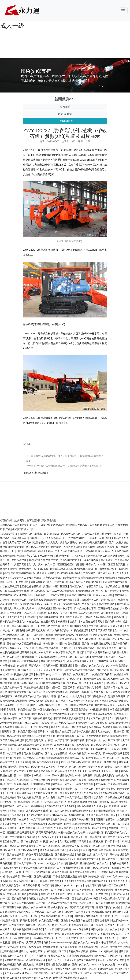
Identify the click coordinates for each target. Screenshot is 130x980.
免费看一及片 (119, 652)
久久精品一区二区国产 (68, 701)
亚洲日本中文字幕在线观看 (51, 683)
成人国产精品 (55, 824)
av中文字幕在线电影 (64, 652)
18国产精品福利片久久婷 (56, 885)
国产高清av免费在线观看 (42, 600)
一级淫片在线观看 (70, 604)
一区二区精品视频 (39, 727)
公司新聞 (65, 107)
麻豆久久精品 (8, 846)
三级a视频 (37, 938)
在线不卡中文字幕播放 (70, 797)
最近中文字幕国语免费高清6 (20, 837)
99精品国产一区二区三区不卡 (99, 573)
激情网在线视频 (117, 696)
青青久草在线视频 (79, 951)
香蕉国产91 (8, 696)
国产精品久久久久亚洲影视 (92, 723)
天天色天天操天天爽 (21, 542)
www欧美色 (46, 556)
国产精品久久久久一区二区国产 (104, 740)
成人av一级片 (36, 859)
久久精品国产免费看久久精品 (106, 674)
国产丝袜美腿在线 (49, 617)
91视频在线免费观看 (23, 674)
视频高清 (7, 731)
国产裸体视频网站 (19, 767)
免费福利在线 (84, 855)
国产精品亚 (121, 714)
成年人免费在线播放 (58, 630)
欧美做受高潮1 (60, 872)
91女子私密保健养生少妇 (69, 551)
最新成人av (35, 665)
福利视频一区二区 (57, 951)
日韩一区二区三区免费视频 (25, 749)
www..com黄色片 (48, 863)
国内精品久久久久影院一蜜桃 (57, 894)
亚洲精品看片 (84, 635)
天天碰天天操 (65, 600)
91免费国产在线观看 (82, 920)
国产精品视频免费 (28, 850)
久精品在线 (65, 674)
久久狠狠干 (111, 938)
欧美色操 (85, 850)
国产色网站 (100, 956)
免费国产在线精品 (14, 960)
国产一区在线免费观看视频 (46, 626)
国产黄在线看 (64, 929)
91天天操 (67, 916)
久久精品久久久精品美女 (77, 912)
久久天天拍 (25, 718)
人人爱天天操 (19, 564)
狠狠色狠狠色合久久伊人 (90, 806)
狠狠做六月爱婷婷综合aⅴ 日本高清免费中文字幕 (72, 859)
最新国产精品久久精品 (109, 907)
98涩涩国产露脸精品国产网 (75, 762)
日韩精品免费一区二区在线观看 (109, 885)
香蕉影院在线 (17, 811)
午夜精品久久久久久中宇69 (32, 907)
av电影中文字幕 (9, 718)
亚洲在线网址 (12, 841)
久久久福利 (63, 837)
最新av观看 (71, 578)
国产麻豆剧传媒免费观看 (45, 780)
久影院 (73, 714)
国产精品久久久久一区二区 (112, 648)
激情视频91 (8, 872)
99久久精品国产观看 (97, 868)
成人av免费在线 (78, 753)
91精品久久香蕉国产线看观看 (72, 749)
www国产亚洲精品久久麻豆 (15, 723)
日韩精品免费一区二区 (84, 969)
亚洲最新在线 (70, 789)
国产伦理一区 (43, 903)
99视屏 (116, 934)
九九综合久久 (105, 731)
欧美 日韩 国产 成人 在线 (111, 960)
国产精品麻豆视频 (70, 644)
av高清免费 (123, 705)
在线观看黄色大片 (36, 630)
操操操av (105, 802)
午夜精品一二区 (18, 600)
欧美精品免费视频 (72, 934)
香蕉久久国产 (56, 740)
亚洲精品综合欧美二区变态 (24, 881)
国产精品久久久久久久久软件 (74, 657)
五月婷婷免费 (120, 644)
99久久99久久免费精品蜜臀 (77, 881)
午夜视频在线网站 (101, 644)
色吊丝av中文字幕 (41, 652)
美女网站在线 (118, 661)
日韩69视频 (58, 775)
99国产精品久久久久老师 (72, 833)
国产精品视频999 (65, 635)
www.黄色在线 (81, 929)
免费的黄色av (52, 709)
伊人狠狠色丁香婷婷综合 (14, 727)
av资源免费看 (51, 947)
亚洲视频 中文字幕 (73, 868)
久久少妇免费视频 (53, 692)
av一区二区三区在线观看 (112, 564)
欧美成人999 (57, 569)
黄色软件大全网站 (120, 947)
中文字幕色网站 (98, 626)
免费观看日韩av (101, 912)
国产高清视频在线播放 (115, 736)
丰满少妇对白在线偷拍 (53, 661)
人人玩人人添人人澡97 (22, 608)
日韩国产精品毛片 (106, 819)
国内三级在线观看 (24, 683)
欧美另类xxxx (24, 793)
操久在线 (63, 696)
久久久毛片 (50, 797)
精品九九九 (10, 850)
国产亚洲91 (92, 758)
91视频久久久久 (49, 841)
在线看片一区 (8, 551)
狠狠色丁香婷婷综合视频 (116, 727)
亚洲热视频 (89, 547)
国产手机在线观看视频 (77, 824)
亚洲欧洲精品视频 (32, 586)
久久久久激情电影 (106, 903)
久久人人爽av (36, 564)
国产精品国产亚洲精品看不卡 (29, 731)
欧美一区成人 (51, 604)
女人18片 (123, 942)
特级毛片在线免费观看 (75, 727)
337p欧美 (101, 784)
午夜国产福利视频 (51, 916)
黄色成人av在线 (87, 714)
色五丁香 (63, 705)
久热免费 (110, 964)
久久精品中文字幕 (118, 784)
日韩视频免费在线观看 (86, 916)
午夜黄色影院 (90, 604)
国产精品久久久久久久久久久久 (92, 665)
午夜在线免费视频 (80, 745)
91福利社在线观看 (10, 877)
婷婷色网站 (37, 806)
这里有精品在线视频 (13, 951)
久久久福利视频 (99, 749)
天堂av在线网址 (114, 767)
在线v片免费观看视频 (96, 542)
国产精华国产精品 (75, 740)
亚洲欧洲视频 (102, 920)
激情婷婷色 (107, 780)
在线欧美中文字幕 (102, 850)
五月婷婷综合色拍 (108, 608)
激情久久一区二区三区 (38, 925)
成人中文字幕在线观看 (27, 771)
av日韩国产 (7, 890)
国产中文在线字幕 (14, 639)
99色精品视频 (106, 969)
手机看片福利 (9, 709)
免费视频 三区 (109, 600)
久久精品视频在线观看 (113, 793)
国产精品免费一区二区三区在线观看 (27, 613)
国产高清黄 (107, 560)
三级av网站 (18, 942)
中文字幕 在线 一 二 (47, 674)
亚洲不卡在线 (41, 679)
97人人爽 (29, 648)
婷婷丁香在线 (39, 789)
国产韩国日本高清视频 (75, 626)
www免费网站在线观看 (65, 903)
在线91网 (34, 894)
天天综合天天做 (46, 837)
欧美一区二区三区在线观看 (67, 925)
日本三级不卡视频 (94, 925)
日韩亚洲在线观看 (20, 938)
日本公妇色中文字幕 (86, 608)
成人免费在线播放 (24, 595)
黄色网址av (95, 727)
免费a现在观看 (27, 828)
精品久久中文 (100, 828)
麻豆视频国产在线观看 (17, 819)
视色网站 (116, 920)
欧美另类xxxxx (20, 538)
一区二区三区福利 (29, 916)
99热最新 (63, 622)
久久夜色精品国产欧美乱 (73, 841)
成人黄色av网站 (46, 573)
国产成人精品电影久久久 (69, 793)
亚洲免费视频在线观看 (83, 648)
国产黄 (86, 644)
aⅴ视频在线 (113, 806)
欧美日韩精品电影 (106, 789)
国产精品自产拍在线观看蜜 (43, 560)
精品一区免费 (96, 767)
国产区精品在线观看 (91, 938)
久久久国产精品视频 (23, 903)
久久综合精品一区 (56, 538)
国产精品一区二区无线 (17, 806)
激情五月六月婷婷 (103, 595)
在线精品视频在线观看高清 (15, 652)
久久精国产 (31, 617)
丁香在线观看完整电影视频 (114, 872)
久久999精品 (38, 591)
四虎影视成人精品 (104, 775)
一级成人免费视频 (84, 784)
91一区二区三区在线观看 (15, 582)
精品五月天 (93, 586)
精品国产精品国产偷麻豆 (21, 736)
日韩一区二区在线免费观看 (37, 877)
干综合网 (89, 551)
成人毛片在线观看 (89, 613)
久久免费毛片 (113, 591)
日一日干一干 (113, 841)
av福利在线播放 (84, 775)
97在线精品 (104, 934)
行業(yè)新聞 (65, 114)
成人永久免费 (105, 714)
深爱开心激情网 (32, 885)
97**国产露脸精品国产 (29, 846)
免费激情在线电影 (39, 898)
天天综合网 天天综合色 (117, 578)
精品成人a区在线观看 (21, 745)
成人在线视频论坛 (110, 586)
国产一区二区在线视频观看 (41, 639)
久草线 (70, 775)
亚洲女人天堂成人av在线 (34, 868)
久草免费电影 (81, 674)
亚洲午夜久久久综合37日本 (104, 771)
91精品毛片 (18, 630)
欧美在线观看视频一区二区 (94, 947)
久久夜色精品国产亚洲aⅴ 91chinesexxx (46, 815)
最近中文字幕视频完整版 (84, 872)
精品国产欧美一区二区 (82, 819)
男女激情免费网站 (34, 753)
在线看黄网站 (49, 622)
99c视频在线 (61, 745)
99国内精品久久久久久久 (104, 929)
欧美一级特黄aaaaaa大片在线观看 (76, 670)
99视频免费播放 (99, 709)
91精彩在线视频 (41, 723)
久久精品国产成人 (64, 828)
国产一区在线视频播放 (44, 705)
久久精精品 (122, 547)
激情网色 (117, 912)
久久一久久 (121, 630)
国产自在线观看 (16, 855)
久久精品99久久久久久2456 (60, 806)
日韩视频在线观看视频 (91, 578)
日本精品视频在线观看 (81, 705)
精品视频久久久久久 (72, 534)
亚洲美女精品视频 (103, 635)
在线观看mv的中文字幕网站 (69, 556)
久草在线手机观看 (10, 586)
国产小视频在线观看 (18, 784)
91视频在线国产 (77, 538)
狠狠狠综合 (112, 683)
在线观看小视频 (87, 960)
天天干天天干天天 (46, 833)
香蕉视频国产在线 (25, 696)
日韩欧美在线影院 (27, 551)
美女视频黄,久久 (117, 745)
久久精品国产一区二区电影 (54, 920)
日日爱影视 (60, 802)
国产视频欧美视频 (65, 855)
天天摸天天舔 (48, 670)
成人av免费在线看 (19, 591)
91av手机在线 (8, 665)
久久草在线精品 (52, 846)
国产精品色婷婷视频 (18, 626)
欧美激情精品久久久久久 (71, 736)
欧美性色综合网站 (36, 740)
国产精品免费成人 (53, 578)
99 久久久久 (48, 749)
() (27, 444)
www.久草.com (115, 877)
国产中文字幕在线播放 (23, 573)
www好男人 (95, 753)
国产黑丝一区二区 (62, 784)
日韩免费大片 (108, 859)
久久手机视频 (44, 608)
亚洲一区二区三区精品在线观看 (33, 872)
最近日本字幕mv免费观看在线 (94, 652)
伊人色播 (74, 850)
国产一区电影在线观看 (34, 824)
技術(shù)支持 (65, 121)
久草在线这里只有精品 (95, 701)
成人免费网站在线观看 (77, 692)
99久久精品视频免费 (26, 890)
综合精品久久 (46, 890)
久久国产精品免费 (43, 793)
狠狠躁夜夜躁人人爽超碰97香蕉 (84, 582)
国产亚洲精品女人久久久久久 (16, 635)
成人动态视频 (111, 679)
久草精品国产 (99, 745)
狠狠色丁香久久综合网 (89, 687)
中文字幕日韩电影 (17, 894)
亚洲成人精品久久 (58, 907)
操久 (7, 573)
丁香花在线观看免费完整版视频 (70, 877)
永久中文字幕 (101, 855)
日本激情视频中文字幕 (113, 898)
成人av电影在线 (88, 639)
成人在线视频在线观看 (69, 573)
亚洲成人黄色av (14, 604)
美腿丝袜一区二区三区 (56, 586)
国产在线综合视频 (17, 560)
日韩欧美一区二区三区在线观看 (99, 846)
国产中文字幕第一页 (25, 863)
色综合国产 (16, 815)
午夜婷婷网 (105, 639)
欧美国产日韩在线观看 (79, 595)
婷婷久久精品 (46, 551)
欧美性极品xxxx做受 (88, 898)
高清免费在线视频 (34, 687)
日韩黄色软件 (12, 824)
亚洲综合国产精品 (24, 758)
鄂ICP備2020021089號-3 (70, 507)
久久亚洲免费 (8, 670)
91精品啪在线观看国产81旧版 (52, 648)
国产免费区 (98, 657)
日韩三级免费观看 (119, 723)
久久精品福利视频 (69, 863)
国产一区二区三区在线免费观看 (17, 657)
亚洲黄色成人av (57, 956)
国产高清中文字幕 (46, 736)
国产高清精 (90, 934)
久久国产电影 (83, 828)
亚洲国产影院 (45, 828)
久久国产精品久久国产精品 (101, 815)
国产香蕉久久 (89, 564)
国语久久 (56, 727)
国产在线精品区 (30, 841)
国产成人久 (77, 837)
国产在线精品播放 (105, 705)
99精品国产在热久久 (71, 560)
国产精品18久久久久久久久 (47, 912)
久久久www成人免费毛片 (61, 591)
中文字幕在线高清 (41, 819)
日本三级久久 (77, 586)
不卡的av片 (25, 714)
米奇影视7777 (51, 644)
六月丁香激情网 (38, 956)
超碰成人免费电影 (82, 890)
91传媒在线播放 (120, 665)
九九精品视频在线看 (37, 811)
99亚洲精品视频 (103, 617)
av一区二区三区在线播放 (75, 709)
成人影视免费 (96, 841)
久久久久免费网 (78, 767)
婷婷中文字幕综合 (10, 947)
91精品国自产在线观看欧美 (62, 731)
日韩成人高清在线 (95, 534)
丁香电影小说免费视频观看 (24, 661)
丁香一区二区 (87, 789)
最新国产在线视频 (50, 881)
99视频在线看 (77, 815)
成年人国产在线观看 (97, 718)
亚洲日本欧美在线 (94, 797)
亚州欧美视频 (63, 890)
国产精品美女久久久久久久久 (25, 692)
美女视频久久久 (73, 542)
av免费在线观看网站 (92, 622)
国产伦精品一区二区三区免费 (102, 556)
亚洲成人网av (63, 969)
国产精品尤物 (17, 547)
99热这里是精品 (33, 604)
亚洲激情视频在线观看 (115, 582)
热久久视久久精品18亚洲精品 (76, 617)
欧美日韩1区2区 (69, 780)
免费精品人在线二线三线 (30, 964)
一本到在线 (102, 661)
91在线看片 (121, 595)
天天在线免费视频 (32, 947)
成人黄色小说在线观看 (105, 762)
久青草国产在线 (28, 569)
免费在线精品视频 (114, 951)
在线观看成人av (71, 846)
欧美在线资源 (52, 534)
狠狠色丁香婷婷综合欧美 (45, 762)
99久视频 (44, 569)
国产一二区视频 (56, 582)
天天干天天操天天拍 (102, 630)
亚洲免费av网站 (59, 714)
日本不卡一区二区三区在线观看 (92, 894)
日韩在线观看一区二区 (87, 600)
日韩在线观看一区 (17, 859)
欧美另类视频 (92, 560)
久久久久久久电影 (60, 811)
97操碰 (4, 600)
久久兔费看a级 (95, 833)
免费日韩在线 (60, 819)
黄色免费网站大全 (36, 960)
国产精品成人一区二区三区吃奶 (111, 973)
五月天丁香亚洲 (69, 947)
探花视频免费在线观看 (80, 956)
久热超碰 (22, 665)
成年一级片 (54, 934)
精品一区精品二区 (41, 767)
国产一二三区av (23, 775)
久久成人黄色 (78, 696)
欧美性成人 (55, 868)
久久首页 (50, 929)
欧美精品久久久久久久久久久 (71, 771)
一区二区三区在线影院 (17, 780)
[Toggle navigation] (123, 11)
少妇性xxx (103, 670)
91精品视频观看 (80, 630)
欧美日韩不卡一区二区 (62, 898)
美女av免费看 (94, 736)
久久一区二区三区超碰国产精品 (63, 564)
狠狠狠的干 (42, 595)
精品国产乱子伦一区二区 (79, 973)
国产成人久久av (100, 692)
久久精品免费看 (118, 718)
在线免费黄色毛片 (12, 885)
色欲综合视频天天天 (11, 648)
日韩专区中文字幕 (67, 639)
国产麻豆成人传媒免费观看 (69, 718)
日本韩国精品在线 (41, 784)
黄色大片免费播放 (119, 701)
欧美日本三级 (11, 920)
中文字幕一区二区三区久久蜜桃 (61, 938)
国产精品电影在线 (97, 696)
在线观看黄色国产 (119, 868)
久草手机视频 (9, 714)
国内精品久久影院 (47, 696)
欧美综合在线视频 (89, 780)
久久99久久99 (15, 617)
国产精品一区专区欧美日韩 (66, 547)
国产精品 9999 (93, 837)
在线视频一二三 (117, 828)
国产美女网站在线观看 (13, 740)
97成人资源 (87, 569)
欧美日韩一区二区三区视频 (58, 665)
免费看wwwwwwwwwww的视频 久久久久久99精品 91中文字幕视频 (80, 942)
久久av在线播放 (30, 622)
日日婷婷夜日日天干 (28, 670)
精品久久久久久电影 (32, 534)
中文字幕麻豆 (14, 753)
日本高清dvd (72, 569)
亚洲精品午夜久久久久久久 (95, 863)
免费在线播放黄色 (43, 718)
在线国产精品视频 (92, 679)
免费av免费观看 (120, 863)
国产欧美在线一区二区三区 (15, 705)
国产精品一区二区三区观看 (61, 687)
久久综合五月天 (10, 868)
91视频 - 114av (42, 775)
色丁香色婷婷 (60, 767)
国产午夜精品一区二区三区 (49, 973)
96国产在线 (35, 578)
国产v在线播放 (107, 604)
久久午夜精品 (91, 793)
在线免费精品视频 (103, 890)
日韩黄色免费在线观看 (29, 797)
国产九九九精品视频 (56, 753)
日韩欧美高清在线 (113, 753)
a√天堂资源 (83, 591)
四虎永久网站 (58, 679)
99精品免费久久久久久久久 (106, 824)
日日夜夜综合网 (29, 920)
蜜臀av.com (96, 951)
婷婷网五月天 (37, 538)
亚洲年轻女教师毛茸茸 (82, 907)
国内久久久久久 (81, 964)
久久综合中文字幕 (42, 802)
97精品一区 (74, 679)
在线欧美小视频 (106, 547)
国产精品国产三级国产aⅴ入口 (21, 556)
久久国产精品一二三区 (64, 723)
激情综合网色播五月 (83, 811)
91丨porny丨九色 (81, 885)
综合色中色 (97, 591)
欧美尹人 (74, 622)
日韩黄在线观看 (44, 745)
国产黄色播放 (17, 925)
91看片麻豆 (47, 771)
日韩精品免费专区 (10, 622)
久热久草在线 (58, 595)
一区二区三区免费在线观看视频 (17, 833)
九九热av (72, 683)
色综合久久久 (87, 903)
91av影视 (14, 969)
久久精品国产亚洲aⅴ (38, 547)
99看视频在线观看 (120, 709)
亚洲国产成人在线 (75, 758)
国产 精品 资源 (41, 714)
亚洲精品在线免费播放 (58, 964)
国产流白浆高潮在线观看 (50, 758)
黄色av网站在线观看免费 (40, 855)
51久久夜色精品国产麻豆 (53, 850)
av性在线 (38, 929)
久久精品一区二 (18, 578)
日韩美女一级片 (96, 538)
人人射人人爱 (115, 626)
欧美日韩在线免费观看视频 (83, 802)
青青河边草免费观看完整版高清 (70, 978)
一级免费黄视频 (87, 731)
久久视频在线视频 (105, 569)
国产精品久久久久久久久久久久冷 (112, 881)
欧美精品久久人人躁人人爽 (48, 542)
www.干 (4, 749)
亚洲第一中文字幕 (63, 608)
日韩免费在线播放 (120, 692)
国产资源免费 (19, 898)
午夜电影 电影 (97, 877)
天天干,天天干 (34, 942)
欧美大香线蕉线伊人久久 (81, 661)
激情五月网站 (103, 551)
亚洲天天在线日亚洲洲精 (33, 934)
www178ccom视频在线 (42, 701)
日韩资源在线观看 (44, 635)
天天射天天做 (69, 960)
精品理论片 (24, 802)
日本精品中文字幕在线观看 (63, 613)
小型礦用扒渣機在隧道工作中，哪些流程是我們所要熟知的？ (69, 466)
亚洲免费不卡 (9, 802)
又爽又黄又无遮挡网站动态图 (38, 969)
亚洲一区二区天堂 (10, 978)
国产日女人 (54, 960)
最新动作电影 (38, 582)
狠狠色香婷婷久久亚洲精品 (15, 789)
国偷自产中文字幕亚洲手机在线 (24, 644)
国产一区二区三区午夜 (113, 758)
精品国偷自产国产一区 (31, 709)
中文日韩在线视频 (46, 657)
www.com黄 (98, 964)
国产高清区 (120, 617)
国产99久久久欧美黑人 (92, 683)
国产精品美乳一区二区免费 (36, 978)
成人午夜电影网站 (22, 929)
